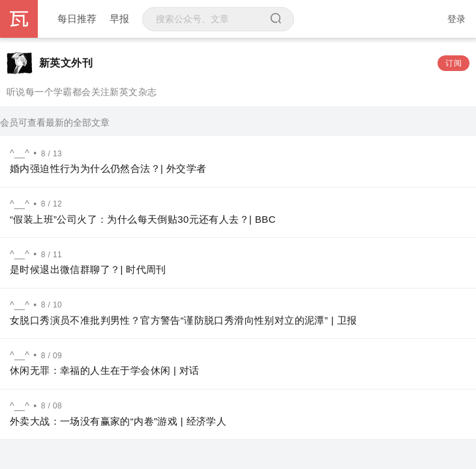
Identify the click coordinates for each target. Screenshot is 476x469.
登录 (456, 19)
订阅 (454, 63)
